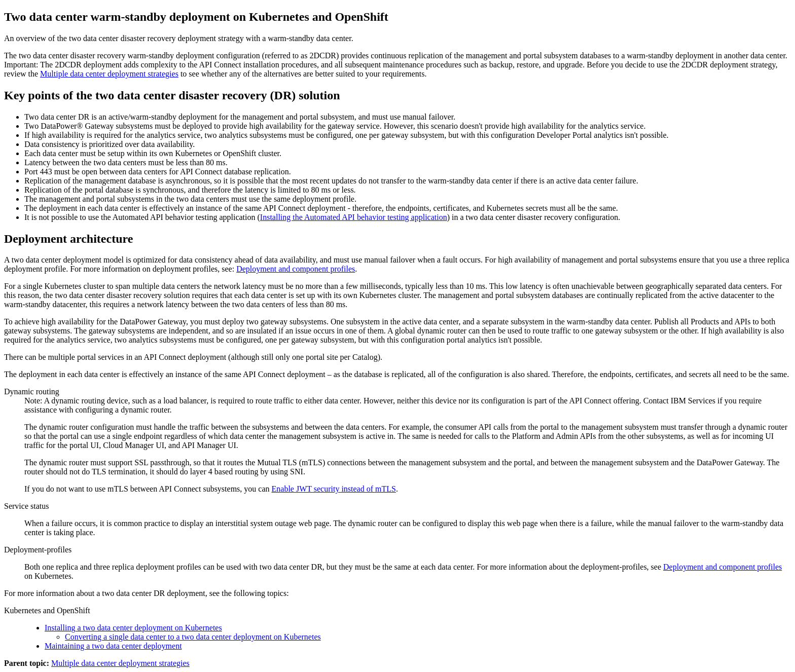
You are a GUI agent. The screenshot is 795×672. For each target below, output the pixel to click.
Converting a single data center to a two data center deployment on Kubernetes (193, 637)
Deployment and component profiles (296, 269)
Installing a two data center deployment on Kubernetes (133, 628)
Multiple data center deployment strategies (109, 74)
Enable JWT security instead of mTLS (334, 489)
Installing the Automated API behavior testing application (354, 217)
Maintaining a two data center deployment (113, 646)
